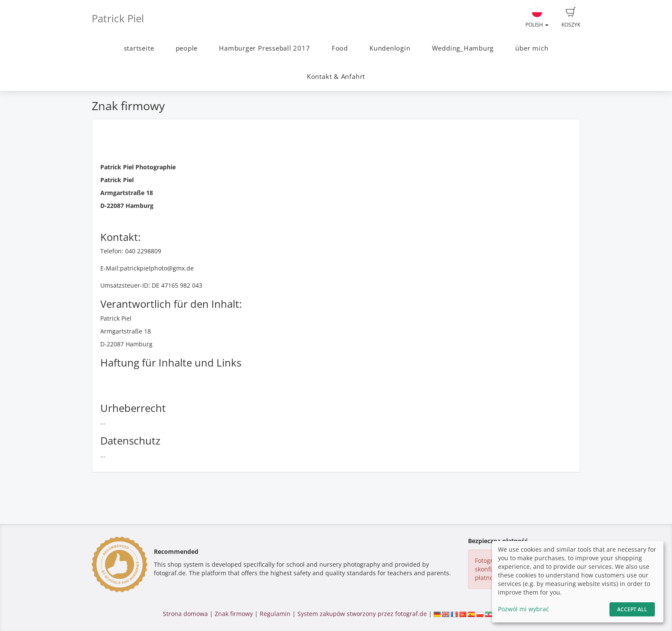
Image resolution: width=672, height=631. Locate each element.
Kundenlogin (390, 48)
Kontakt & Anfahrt (336, 77)
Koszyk (571, 18)
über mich (532, 48)
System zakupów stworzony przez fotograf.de (362, 614)
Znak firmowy (235, 614)
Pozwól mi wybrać (523, 609)
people (187, 48)
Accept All (632, 609)
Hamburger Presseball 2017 (264, 48)
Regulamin (275, 614)
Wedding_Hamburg (463, 48)
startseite (139, 48)
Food (340, 48)
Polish (537, 18)
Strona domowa (185, 614)
